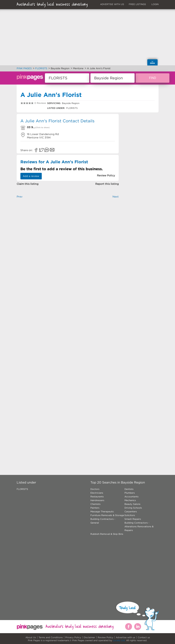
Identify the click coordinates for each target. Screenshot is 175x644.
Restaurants (97, 497)
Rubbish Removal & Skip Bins (107, 534)
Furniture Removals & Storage (107, 515)
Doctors (95, 489)
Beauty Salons (132, 504)
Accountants (131, 497)
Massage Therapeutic (102, 511)
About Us (31, 637)
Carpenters (131, 511)
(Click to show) (42, 127)
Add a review (31, 176)
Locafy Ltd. (119, 640)
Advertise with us (125, 637)
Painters (95, 508)
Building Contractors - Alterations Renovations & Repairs (139, 526)
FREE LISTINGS (137, 4)
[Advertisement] (68, 240)
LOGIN (155, 4)
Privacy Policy (73, 637)
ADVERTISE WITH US (112, 4)
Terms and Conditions (51, 637)
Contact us (144, 637)
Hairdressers (97, 500)
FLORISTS (22, 489)
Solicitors (130, 515)
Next (116, 197)
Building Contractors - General (103, 521)
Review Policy (105, 637)
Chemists (95, 504)
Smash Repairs (133, 519)
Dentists (129, 489)
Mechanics (130, 500)
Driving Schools (133, 508)
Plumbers (130, 493)
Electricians (97, 493)
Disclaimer (89, 637)
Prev (20, 197)
